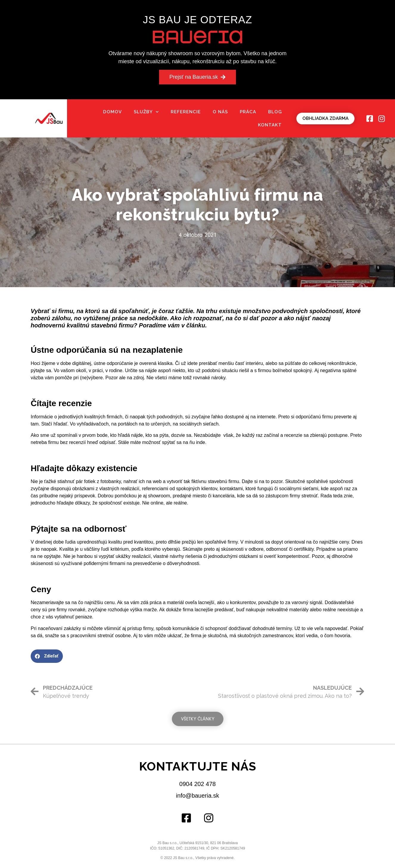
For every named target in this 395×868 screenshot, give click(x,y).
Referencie (186, 112)
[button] (198, 77)
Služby (146, 112)
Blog (275, 112)
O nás (220, 112)
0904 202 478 (197, 784)
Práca (248, 112)
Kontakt (270, 125)
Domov (112, 112)
